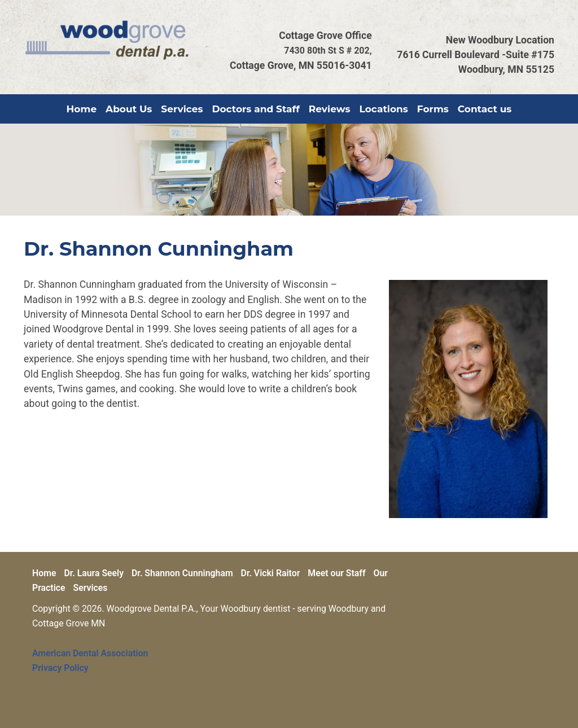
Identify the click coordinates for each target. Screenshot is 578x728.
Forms (433, 109)
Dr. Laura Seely (94, 573)
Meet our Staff (336, 573)
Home (82, 109)
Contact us (485, 109)
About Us (129, 109)
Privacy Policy (60, 668)
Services (182, 109)
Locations (384, 109)
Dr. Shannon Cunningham (182, 573)
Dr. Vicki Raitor (271, 573)
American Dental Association (90, 653)
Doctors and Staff (255, 109)
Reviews (330, 109)
